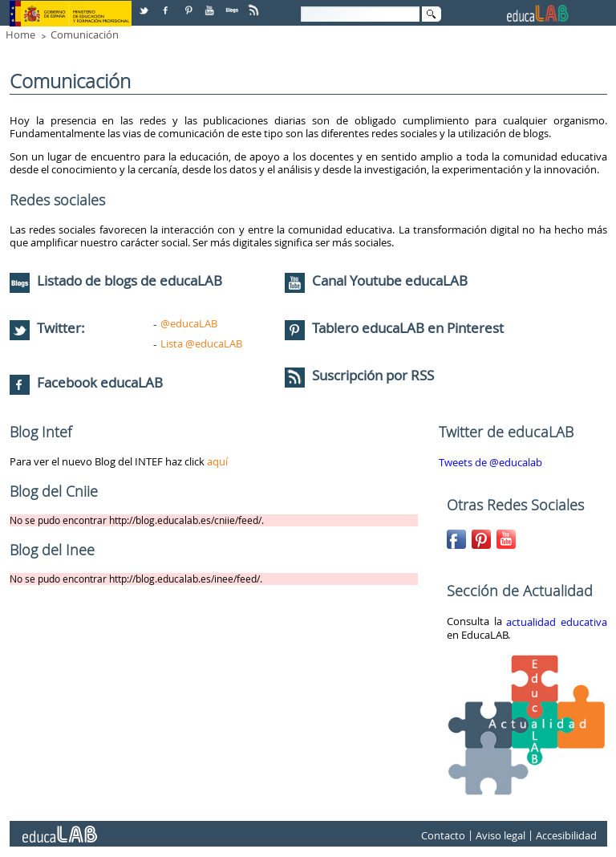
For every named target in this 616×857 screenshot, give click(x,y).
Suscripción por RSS (359, 375)
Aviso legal (500, 835)
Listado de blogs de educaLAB (116, 280)
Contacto (443, 835)
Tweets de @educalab (490, 462)
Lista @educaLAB (201, 343)
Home (20, 35)
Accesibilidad (566, 835)
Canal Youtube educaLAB (390, 280)
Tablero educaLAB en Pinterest (408, 328)
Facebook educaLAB (100, 382)
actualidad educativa (557, 622)
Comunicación (85, 35)
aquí (217, 461)
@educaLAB (189, 323)
